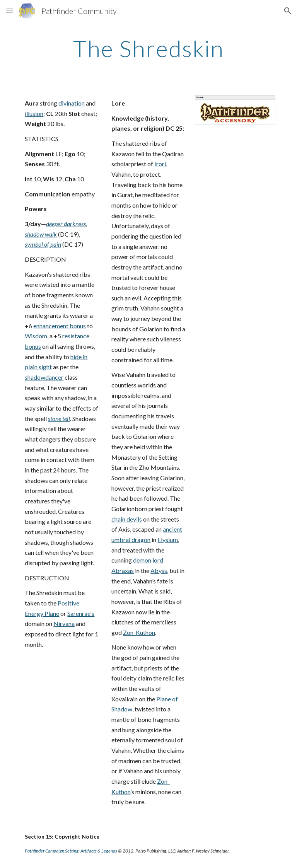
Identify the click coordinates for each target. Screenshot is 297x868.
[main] (148, 48)
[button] (9, 11)
